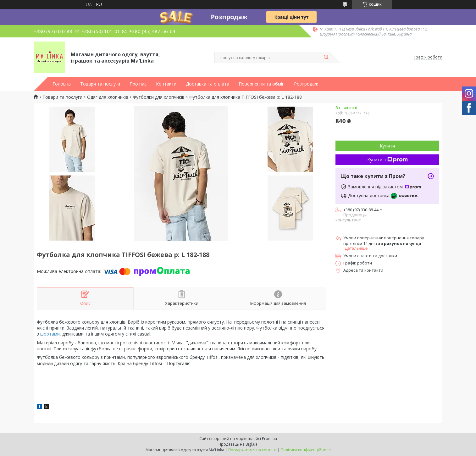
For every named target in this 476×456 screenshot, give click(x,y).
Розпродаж (306, 84)
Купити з (387, 160)
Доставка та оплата (208, 84)
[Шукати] (326, 58)
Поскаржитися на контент (252, 450)
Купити (387, 146)
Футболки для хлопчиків (159, 97)
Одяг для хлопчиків (108, 97)
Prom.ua (269, 439)
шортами (50, 334)
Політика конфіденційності (306, 450)
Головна (62, 84)
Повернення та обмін (262, 84)
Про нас (138, 84)
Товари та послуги (100, 84)
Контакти (166, 84)
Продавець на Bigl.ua (238, 444)
